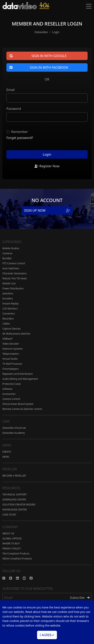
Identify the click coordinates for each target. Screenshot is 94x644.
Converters (9, 314)
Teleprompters (11, 354)
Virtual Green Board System (18, 404)
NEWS (6, 457)
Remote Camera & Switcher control (22, 409)
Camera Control (11, 399)
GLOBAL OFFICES (12, 538)
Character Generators (15, 273)
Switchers (8, 293)
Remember (20, 132)
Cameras (7, 253)
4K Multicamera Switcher (16, 334)
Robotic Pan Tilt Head (14, 278)
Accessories (9, 394)
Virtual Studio (10, 359)
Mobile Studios (11, 248)
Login (47, 154)
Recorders (8, 319)
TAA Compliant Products (16, 554)
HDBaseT (8, 339)
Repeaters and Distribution (18, 374)
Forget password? (20, 138)
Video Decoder (11, 344)
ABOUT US (8, 533)
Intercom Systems (13, 349)
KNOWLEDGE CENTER (15, 510)
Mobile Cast (9, 283)
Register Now (47, 166)
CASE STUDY (9, 515)
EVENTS (7, 452)
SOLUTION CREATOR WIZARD (19, 505)
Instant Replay (11, 304)
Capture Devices (12, 329)
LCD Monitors (10, 309)
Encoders (8, 299)
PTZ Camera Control (14, 263)
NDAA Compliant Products (17, 559)
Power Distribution (13, 288)
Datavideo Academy (14, 433)
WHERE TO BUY (11, 543)
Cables (6, 324)
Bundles (7, 258)
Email (11, 90)
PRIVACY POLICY (12, 549)
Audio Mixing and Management (20, 379)
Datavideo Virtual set (14, 428)
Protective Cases (12, 384)
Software (7, 389)
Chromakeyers (11, 369)
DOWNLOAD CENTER (14, 500)
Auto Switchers (11, 268)
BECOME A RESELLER (14, 476)
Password (14, 109)
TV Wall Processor (12, 364)
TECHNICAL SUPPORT (15, 494)
